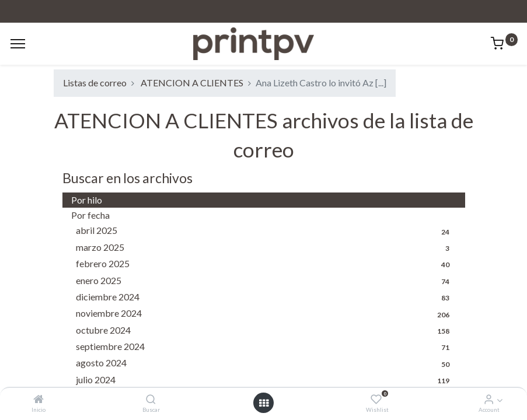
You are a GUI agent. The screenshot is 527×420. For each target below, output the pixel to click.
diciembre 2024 (266, 297)
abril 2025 (266, 231)
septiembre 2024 (266, 347)
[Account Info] (489, 399)
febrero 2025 (266, 264)
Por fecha (90, 215)
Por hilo (87, 200)
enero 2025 (266, 281)
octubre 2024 (266, 331)
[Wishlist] (376, 399)
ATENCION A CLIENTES (192, 83)
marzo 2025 (266, 248)
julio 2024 (266, 380)
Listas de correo (95, 83)
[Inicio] (39, 399)
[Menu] (18, 44)
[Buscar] (151, 399)
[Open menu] (264, 403)
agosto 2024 (266, 363)
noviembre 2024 (266, 314)
